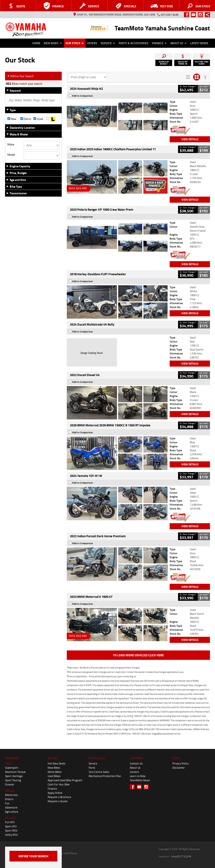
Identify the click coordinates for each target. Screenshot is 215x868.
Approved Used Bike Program (65, 780)
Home (36, 43)
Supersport (12, 768)
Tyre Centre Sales (99, 772)
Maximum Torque (15, 772)
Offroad (10, 791)
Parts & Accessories (134, 43)
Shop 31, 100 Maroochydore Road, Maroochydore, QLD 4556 (114, 14)
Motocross (11, 795)
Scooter (10, 784)
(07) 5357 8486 (170, 15)
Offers (92, 43)
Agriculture (12, 812)
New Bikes (53, 43)
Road (8, 763)
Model (11, 155)
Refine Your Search (20, 76)
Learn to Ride (138, 776)
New (12, 119)
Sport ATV (11, 826)
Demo (26, 119)
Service (108, 43)
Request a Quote (58, 801)
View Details (190, 139)
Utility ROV (11, 835)
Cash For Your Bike (59, 784)
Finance (159, 43)
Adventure (11, 807)
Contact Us (136, 763)
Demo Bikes (55, 772)
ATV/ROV (10, 818)
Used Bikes (54, 776)
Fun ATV (10, 822)
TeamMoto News (140, 780)
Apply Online (55, 793)
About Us (179, 43)
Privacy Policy (180, 763)
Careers (134, 772)
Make (11, 144)
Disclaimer (179, 768)
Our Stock (75, 43)
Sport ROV (11, 830)
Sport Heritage (14, 776)
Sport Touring (13, 780)
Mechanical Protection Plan (105, 776)
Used (38, 119)
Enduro (9, 799)
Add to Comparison (83, 96)
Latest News (199, 43)
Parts (92, 768)
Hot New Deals (56, 763)
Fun (7, 803)
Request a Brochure (59, 797)
